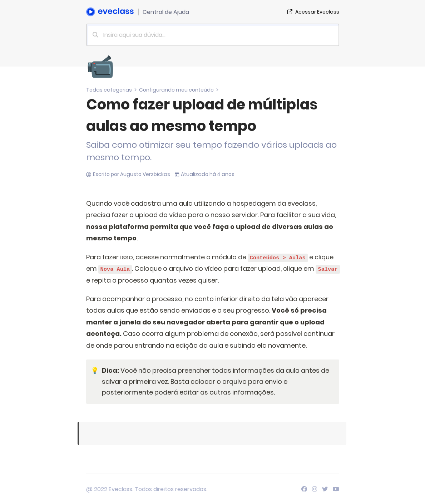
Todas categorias (109, 90)
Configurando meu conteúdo (176, 90)
